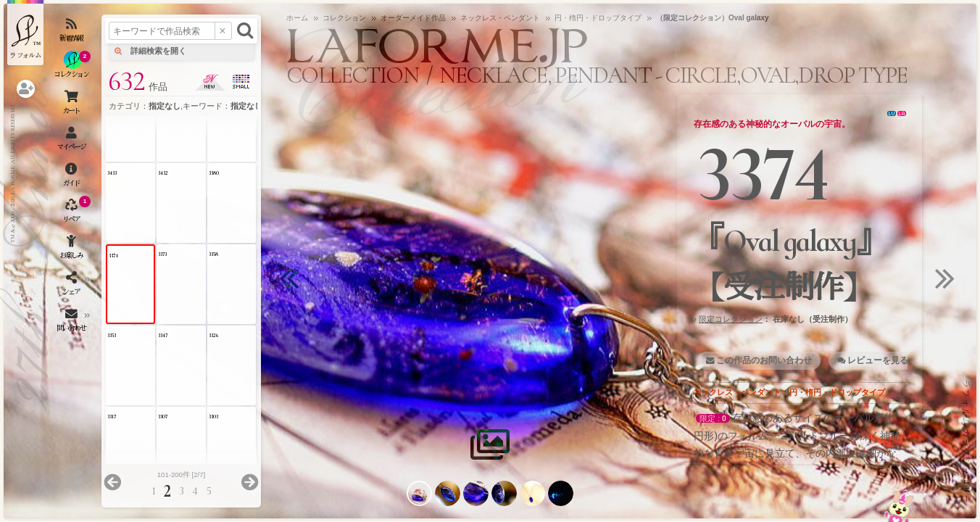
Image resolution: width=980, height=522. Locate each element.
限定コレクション (731, 319)
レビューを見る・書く (891, 360)
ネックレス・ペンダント (737, 392)
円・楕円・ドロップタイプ (837, 392)
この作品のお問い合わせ (764, 360)
